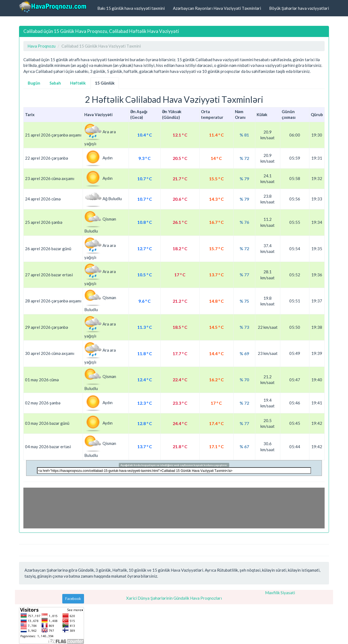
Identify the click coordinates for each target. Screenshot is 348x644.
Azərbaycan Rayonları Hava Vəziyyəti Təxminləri (217, 8)
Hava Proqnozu (41, 46)
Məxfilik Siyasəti (280, 593)
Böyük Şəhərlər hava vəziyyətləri (299, 8)
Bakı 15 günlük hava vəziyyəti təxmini (131, 8)
